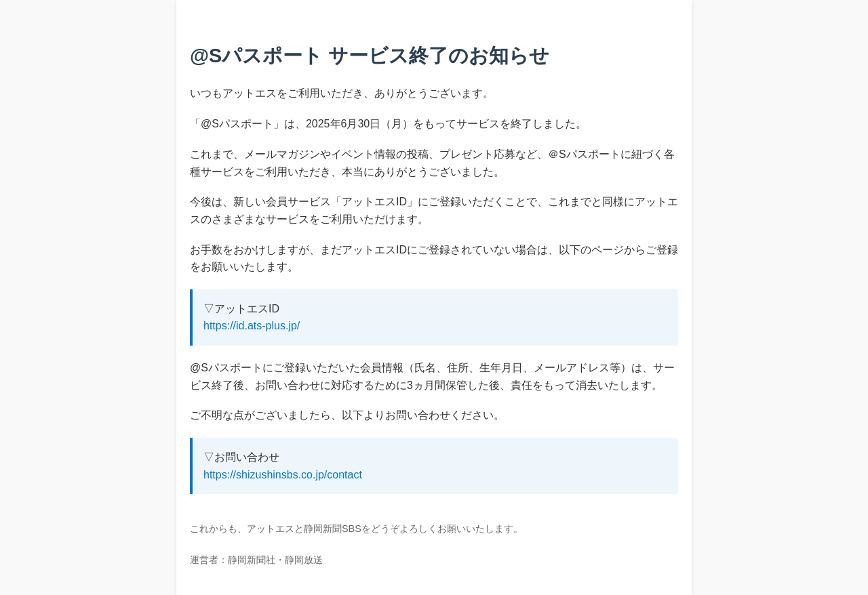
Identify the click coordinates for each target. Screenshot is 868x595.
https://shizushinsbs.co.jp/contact (283, 475)
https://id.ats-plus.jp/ (252, 326)
